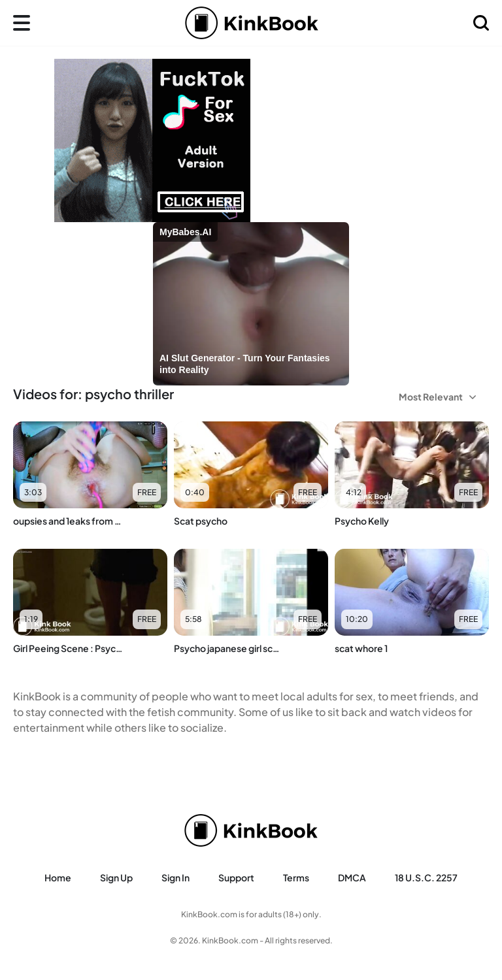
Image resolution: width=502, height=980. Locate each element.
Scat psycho (201, 521)
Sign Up (116, 877)
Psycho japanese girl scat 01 (228, 648)
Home (58, 877)
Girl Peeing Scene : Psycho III (68, 648)
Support (236, 877)
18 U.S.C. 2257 (426, 877)
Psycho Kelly (362, 521)
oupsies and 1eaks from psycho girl (68, 521)
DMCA (352, 877)
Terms (296, 877)
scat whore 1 (361, 648)
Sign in (176, 877)
